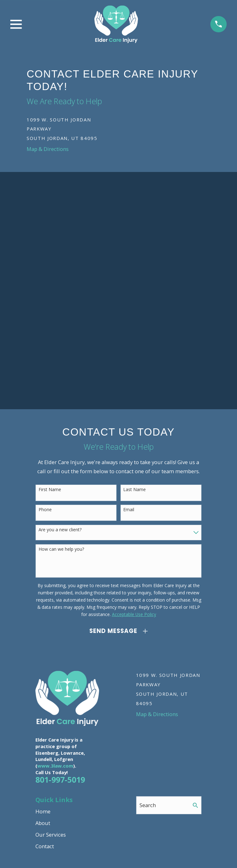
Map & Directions (48, 149)
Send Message (113, 631)
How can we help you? (61, 549)
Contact (45, 846)
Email (129, 510)
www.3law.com (55, 766)
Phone (45, 510)
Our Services (51, 835)
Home (43, 811)
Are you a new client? (60, 530)
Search (148, 805)
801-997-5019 (60, 780)
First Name (50, 490)
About (43, 823)
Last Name (134, 490)
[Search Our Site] (195, 805)
